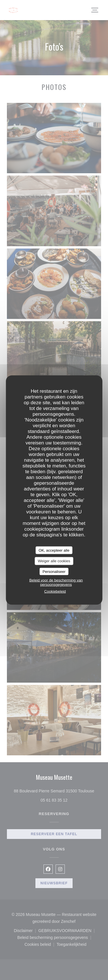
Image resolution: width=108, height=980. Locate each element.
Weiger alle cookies (54, 561)
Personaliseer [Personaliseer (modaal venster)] (54, 571)
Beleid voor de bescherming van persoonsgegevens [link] (56, 582)
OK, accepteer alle (54, 550)
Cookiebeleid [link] (55, 591)
